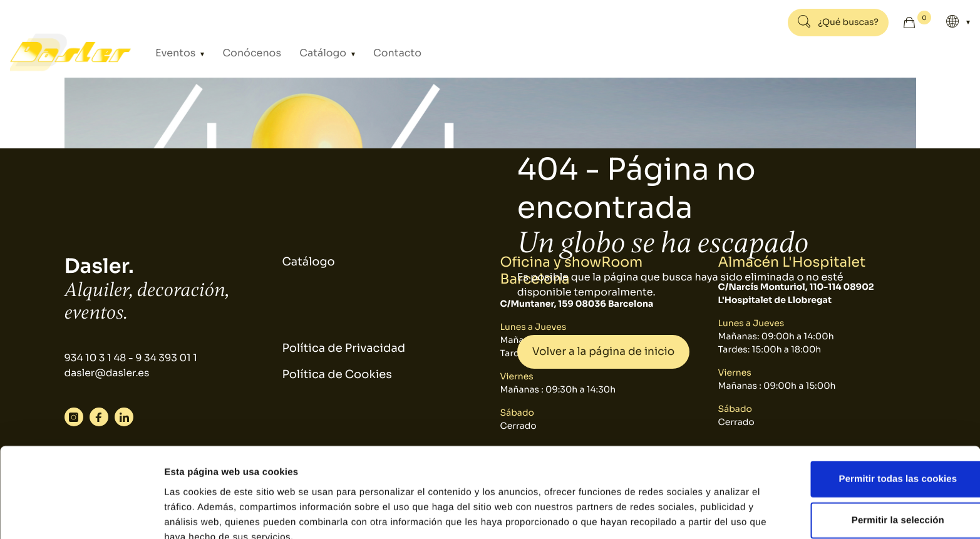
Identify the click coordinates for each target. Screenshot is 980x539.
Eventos (178, 53)
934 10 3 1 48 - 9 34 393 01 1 (132, 358)
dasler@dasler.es (108, 373)
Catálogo (306, 53)
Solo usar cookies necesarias (876, 498)
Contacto (369, 53)
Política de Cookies (337, 376)
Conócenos (244, 53)
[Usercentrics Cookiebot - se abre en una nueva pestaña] (81, 515)
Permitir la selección (875, 457)
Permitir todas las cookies (876, 416)
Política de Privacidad (344, 349)
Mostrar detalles (673, 514)
